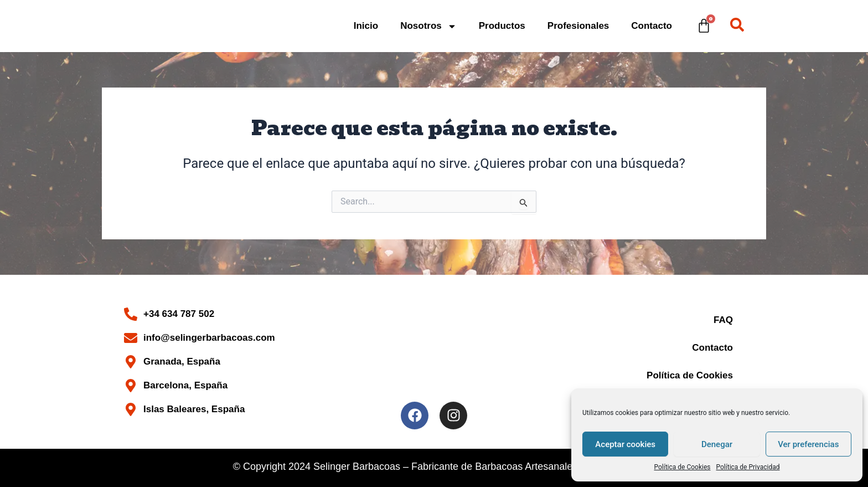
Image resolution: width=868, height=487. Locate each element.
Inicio (366, 26)
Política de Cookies (682, 467)
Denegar (717, 444)
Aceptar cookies (625, 444)
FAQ (723, 320)
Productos (502, 26)
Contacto (652, 26)
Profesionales (578, 26)
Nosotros (428, 26)
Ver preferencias (808, 444)
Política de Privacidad (748, 467)
